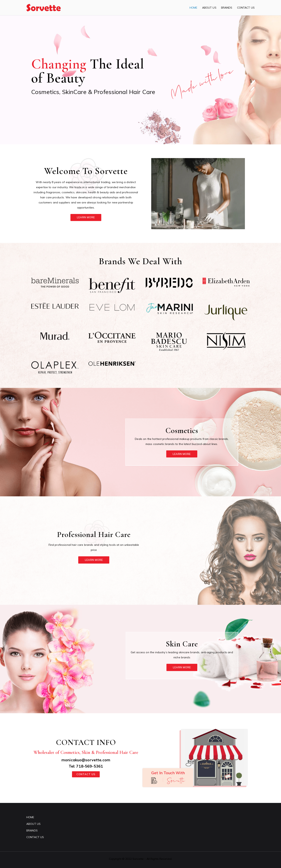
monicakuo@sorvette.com (86, 760)
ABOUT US (209, 8)
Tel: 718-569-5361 (86, 766)
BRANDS (227, 8)
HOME (193, 8)
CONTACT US (246, 8)
